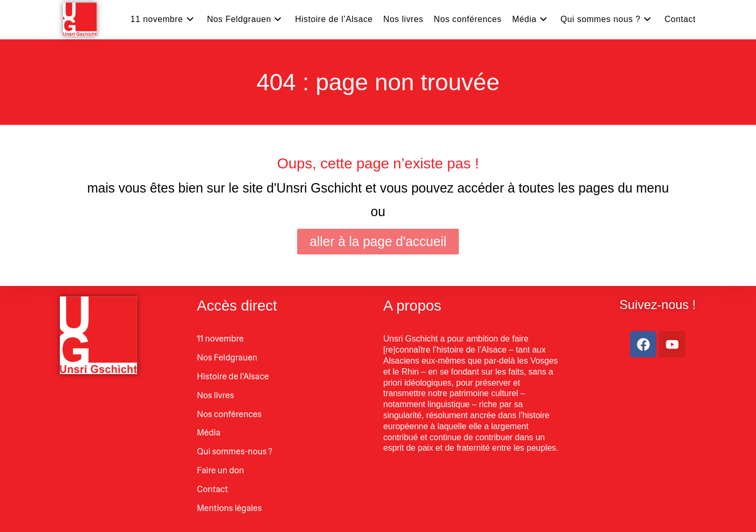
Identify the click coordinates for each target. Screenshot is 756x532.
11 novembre (220, 339)
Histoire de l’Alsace (233, 376)
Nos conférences (229, 414)
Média (209, 433)
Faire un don (220, 470)
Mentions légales (229, 508)
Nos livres (216, 395)
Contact (212, 489)
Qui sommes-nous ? (235, 451)
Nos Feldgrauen (227, 358)
